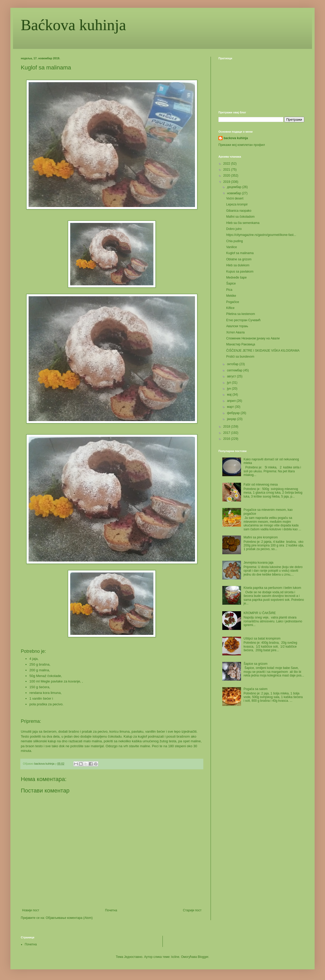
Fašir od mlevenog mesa (261, 485)
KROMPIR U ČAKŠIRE (260, 613)
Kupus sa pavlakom (240, 272)
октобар (233, 364)
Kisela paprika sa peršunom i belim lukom (272, 588)
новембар (235, 193)
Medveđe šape (236, 278)
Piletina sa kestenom (241, 314)
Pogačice (233, 302)
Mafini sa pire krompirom (261, 537)
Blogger (203, 957)
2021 (227, 170)
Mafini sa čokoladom (240, 217)
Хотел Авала (235, 332)
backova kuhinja (236, 138)
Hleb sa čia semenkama (243, 223)
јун (229, 389)
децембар (235, 187)
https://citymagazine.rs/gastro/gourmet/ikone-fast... (261, 235)
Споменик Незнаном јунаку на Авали (253, 338)
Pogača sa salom (256, 689)
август (232, 376)
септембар (235, 370)
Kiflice (230, 308)
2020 (227, 176)
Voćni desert (235, 198)
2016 (227, 439)
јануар (232, 419)
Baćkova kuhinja (73, 25)
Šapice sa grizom (256, 664)
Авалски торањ (237, 326)
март (231, 407)
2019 (227, 182)
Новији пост (31, 910)
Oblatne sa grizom (239, 259)
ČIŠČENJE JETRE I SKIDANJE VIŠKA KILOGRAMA (263, 351)
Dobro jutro (234, 229)
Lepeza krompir (237, 204)
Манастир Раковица (241, 344)
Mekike (231, 296)
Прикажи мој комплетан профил (242, 145)
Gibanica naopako (239, 211)
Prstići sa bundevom (240, 357)
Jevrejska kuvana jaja (259, 563)
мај (230, 395)
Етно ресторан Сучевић (243, 320)
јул (229, 383)
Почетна (111, 910)
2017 (227, 433)
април (232, 401)
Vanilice (232, 247)
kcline (175, 957)
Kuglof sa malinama (240, 253)
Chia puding (235, 241)
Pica (229, 290)
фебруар (234, 413)
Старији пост (192, 910)
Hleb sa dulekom (238, 265)
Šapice (231, 283)
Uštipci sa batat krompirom (262, 639)
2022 (227, 164)
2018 (227, 427)
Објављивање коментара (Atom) (69, 918)
